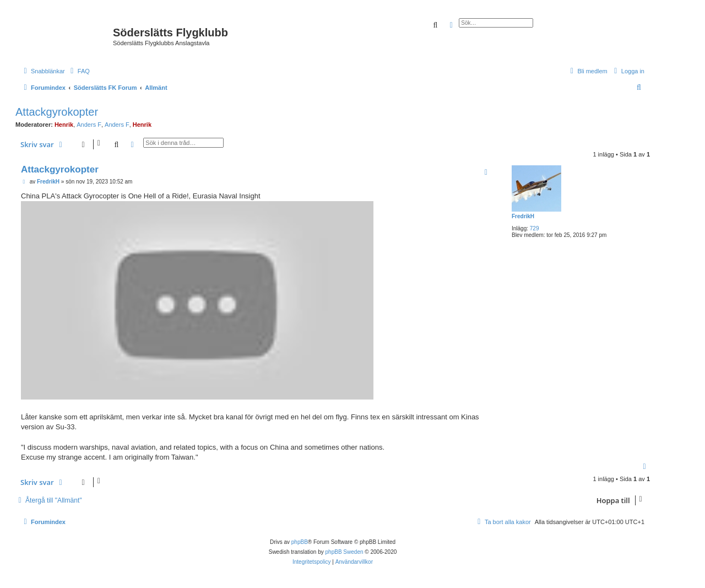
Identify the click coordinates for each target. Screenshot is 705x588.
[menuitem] (79, 71)
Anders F (89, 125)
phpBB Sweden (345, 552)
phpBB (300, 542)
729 (535, 228)
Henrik (64, 125)
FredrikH (523, 216)
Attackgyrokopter (57, 112)
